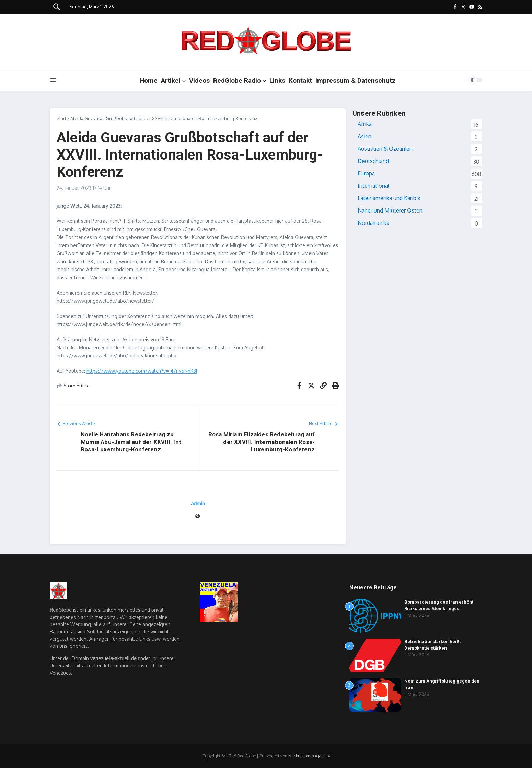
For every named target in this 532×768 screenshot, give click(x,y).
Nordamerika (373, 223)
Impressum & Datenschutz (356, 81)
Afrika (365, 124)
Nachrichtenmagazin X (309, 756)
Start (61, 118)
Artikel (173, 81)
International (373, 186)
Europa (366, 173)
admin (198, 503)
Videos (199, 81)
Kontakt (300, 81)
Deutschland (373, 161)
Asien (365, 136)
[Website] (198, 517)
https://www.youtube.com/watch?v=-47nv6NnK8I (142, 371)
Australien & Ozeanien (385, 149)
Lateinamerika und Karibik (389, 198)
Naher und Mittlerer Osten (390, 210)
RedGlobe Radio (240, 81)
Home (149, 81)
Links (277, 81)
